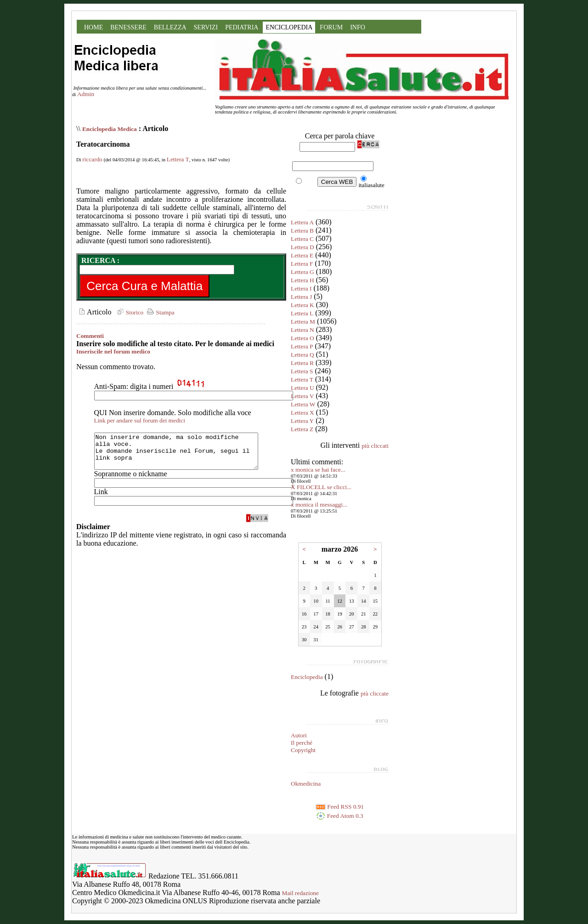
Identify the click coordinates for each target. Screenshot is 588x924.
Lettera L (302, 313)
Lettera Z (302, 429)
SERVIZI (206, 27)
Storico (129, 312)
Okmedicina (306, 784)
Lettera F (302, 264)
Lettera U (302, 388)
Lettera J (301, 297)
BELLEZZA (170, 27)
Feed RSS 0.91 (340, 807)
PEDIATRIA (242, 27)
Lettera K (302, 305)
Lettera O (302, 338)
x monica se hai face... (318, 470)
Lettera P (302, 346)
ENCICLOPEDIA (289, 27)
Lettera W (303, 404)
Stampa (160, 312)
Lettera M (303, 322)
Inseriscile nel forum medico (113, 351)
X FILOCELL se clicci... (321, 487)
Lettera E (302, 255)
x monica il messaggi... (319, 505)
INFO (358, 27)
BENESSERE (128, 27)
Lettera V (302, 396)
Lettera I (301, 288)
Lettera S (302, 371)
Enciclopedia (307, 677)
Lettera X (302, 413)
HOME (93, 27)
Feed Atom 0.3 (339, 816)
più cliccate (375, 693)
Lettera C (302, 239)
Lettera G (302, 272)
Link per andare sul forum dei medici (140, 420)
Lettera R (302, 363)
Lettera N (302, 330)
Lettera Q (302, 355)
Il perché (302, 743)
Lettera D (302, 247)
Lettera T (178, 159)
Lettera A (302, 222)
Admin (86, 94)
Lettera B (302, 231)
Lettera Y (302, 421)
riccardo (92, 159)
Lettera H (302, 280)
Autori (299, 735)
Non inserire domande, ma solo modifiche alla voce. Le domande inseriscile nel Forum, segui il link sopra (186, 455)
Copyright (303, 750)
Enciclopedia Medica (110, 129)
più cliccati (375, 446)
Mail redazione (300, 893)
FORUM (331, 27)
